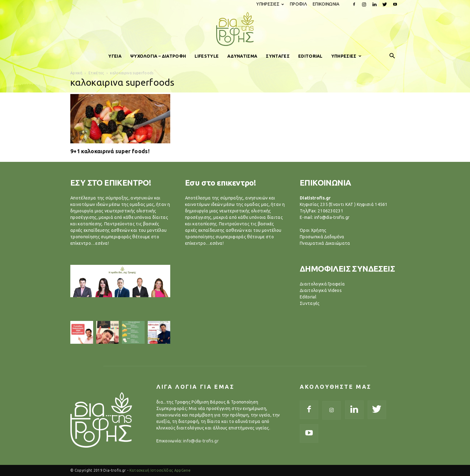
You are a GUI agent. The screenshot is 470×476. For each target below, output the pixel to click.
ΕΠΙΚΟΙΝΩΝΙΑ (326, 4)
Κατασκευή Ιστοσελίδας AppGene (160, 470)
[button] (392, 56)
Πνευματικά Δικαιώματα (325, 243)
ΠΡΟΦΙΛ (298, 4)
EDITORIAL (310, 56)
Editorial (308, 297)
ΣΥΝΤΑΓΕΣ (278, 56)
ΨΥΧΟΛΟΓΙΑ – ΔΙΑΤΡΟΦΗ (158, 56)
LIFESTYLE (207, 56)
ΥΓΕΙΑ (115, 56)
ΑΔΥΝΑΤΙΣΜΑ (242, 56)
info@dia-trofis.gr (201, 441)
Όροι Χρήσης (313, 230)
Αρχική (76, 73)
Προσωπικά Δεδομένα (322, 237)
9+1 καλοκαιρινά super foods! (110, 151)
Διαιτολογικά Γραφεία (322, 284)
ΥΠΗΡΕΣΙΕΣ (270, 4)
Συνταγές (310, 303)
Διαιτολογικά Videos (321, 290)
